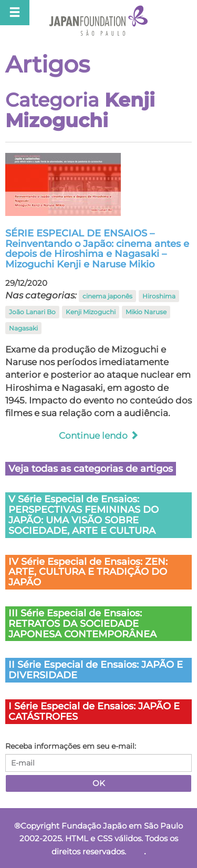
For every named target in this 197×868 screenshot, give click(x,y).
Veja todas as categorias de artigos (91, 469)
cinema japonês (107, 296)
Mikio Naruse (146, 312)
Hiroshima (159, 296)
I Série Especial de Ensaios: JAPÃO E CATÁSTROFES (94, 711)
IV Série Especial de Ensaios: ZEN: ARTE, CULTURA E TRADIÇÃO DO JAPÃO (88, 572)
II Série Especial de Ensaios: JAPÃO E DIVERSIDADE (96, 670)
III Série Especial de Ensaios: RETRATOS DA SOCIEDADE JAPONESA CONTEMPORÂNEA (82, 624)
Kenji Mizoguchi (91, 312)
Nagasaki (23, 328)
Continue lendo (99, 436)
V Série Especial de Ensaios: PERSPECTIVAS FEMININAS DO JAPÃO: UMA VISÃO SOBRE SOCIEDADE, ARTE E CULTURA (84, 515)
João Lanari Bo (32, 312)
